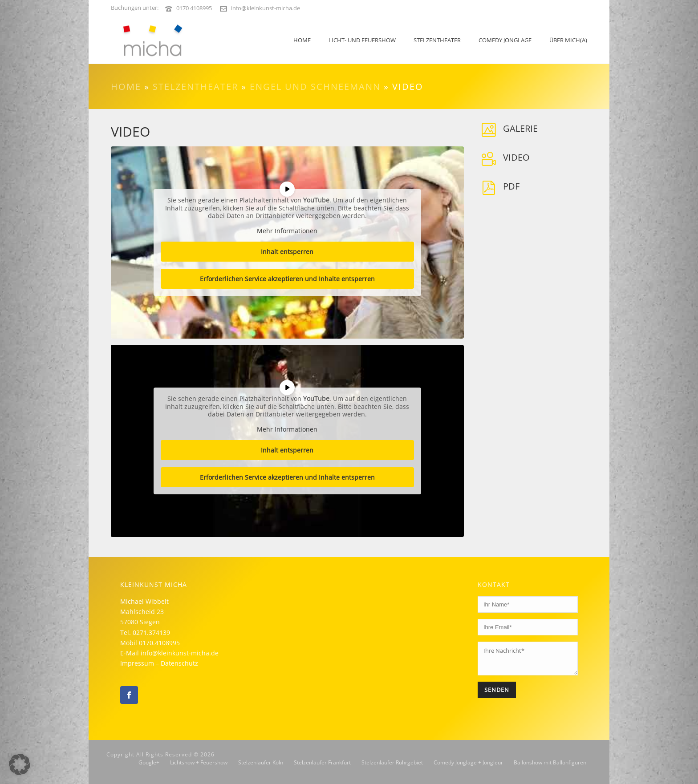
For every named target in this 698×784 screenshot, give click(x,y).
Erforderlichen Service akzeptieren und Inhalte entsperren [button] (287, 279)
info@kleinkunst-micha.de (266, 8)
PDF (511, 186)
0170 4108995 (194, 8)
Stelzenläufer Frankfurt (322, 763)
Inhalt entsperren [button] (287, 252)
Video (516, 157)
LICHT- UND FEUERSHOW (362, 40)
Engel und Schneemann (315, 87)
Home (302, 40)
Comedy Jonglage (505, 40)
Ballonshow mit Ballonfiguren (550, 763)
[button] (20, 764)
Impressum (137, 663)
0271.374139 (151, 632)
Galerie (520, 128)
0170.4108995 (159, 643)
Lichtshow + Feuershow (199, 763)
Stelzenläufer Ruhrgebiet (392, 763)
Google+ (149, 763)
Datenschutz (179, 663)
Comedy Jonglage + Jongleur (468, 763)
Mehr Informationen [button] (287, 231)
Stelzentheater (437, 40)
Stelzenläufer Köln (261, 763)
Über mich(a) (568, 40)
